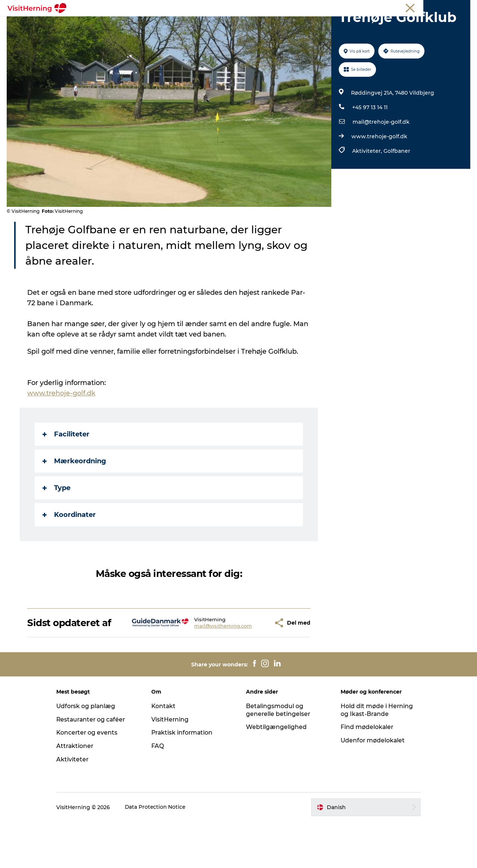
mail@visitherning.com (201, 667)
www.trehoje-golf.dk (379, 172)
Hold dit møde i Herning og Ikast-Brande (374, 756)
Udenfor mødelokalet (370, 787)
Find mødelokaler (364, 773)
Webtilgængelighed (276, 773)
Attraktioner (82, 792)
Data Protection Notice (162, 853)
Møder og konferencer (423, 7)
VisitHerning (173, 766)
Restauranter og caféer (98, 766)
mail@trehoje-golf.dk (381, 157)
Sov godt (317, 24)
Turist (360, 7)
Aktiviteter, (367, 186)
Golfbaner (397, 186)
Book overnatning (366, 24)
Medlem (382, 7)
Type (57, 523)
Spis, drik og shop (146, 24)
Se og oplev (244, 24)
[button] (247, 664)
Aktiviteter (79, 806)
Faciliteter (66, 470)
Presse (462, 7)
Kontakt (167, 752)
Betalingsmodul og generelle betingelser (278, 756)
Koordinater (70, 550)
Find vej (282, 24)
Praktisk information (186, 779)
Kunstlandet (199, 24)
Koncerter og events (94, 779)
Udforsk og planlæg (93, 752)
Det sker (98, 24)
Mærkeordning (75, 496)
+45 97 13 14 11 (369, 143)
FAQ (161, 792)
